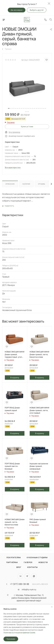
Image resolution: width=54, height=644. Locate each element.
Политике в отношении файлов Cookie (19, 633)
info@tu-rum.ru (29, 590)
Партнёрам (12, 562)
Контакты (32, 567)
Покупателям (14, 557)
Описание (10, 184)
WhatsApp (34, 576)
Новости (43, 562)
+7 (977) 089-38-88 (19, 584)
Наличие (26, 184)
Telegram (27, 576)
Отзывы (42, 184)
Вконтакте (20, 576)
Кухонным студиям (37, 557)
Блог (19, 567)
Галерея (28, 562)
